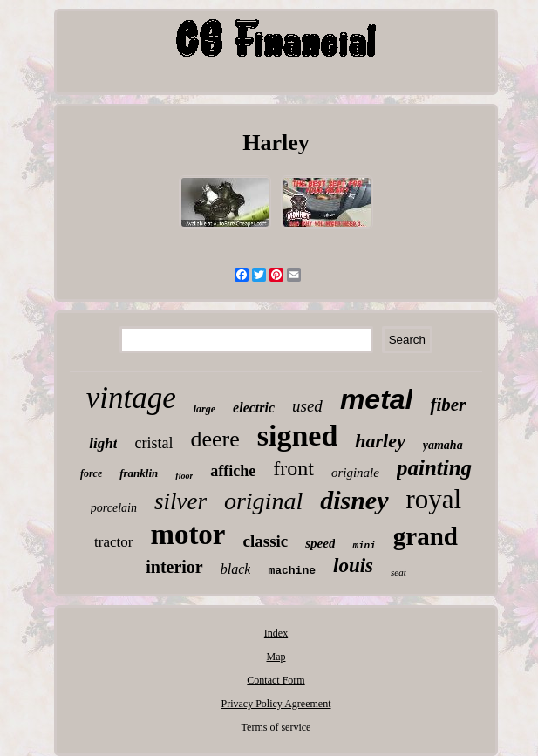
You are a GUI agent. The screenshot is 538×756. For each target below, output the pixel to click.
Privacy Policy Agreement (276, 704)
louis (353, 565)
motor (187, 535)
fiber (448, 405)
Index (276, 633)
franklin (139, 473)
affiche (233, 471)
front (293, 468)
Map (276, 657)
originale (355, 473)
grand (426, 536)
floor (184, 476)
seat (398, 572)
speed (320, 543)
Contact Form (276, 680)
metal (377, 399)
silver (180, 501)
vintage (131, 398)
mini (364, 546)
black (236, 569)
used (307, 406)
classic (266, 541)
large (204, 409)
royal (434, 499)
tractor (113, 542)
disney (354, 500)
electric (254, 408)
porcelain (114, 508)
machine (292, 571)
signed (298, 436)
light (103, 443)
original (263, 501)
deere (215, 439)
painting (434, 468)
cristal (153, 443)
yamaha (443, 445)
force (91, 473)
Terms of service (276, 727)
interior (174, 567)
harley (380, 441)
